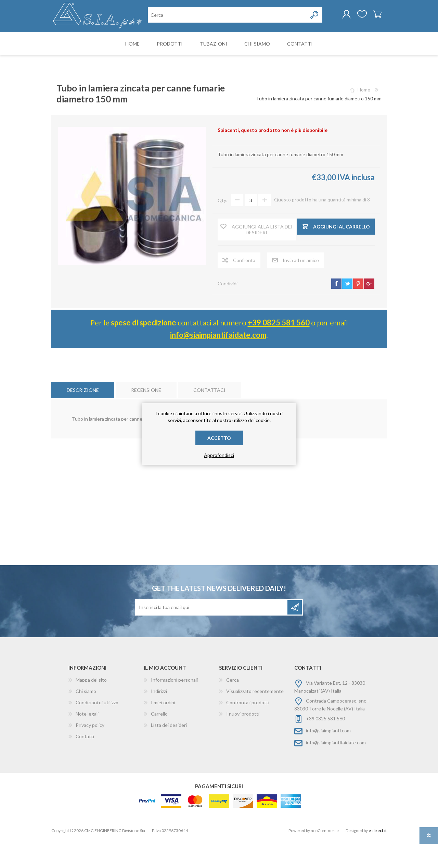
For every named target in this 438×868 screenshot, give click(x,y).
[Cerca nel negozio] (183, 44)
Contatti (85, 764)
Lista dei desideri (169, 753)
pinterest (358, 312)
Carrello (370, 17)
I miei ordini (163, 730)
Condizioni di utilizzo (97, 730)
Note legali (87, 742)
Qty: (223, 228)
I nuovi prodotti (243, 742)
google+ (369, 312)
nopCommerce (325, 859)
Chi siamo (86, 719)
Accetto (219, 438)
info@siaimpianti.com (328, 759)
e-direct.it (378, 859)
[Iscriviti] (212, 635)
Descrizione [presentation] (83, 418)
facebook (336, 312)
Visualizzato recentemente (255, 719)
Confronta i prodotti (248, 730)
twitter (347, 312)
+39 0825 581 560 (279, 351)
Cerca (233, 708)
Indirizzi (159, 719)
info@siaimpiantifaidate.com (218, 363)
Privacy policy (90, 753)
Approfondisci (219, 455)
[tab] (83, 418)
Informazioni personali (174, 708)
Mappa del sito (91, 708)
